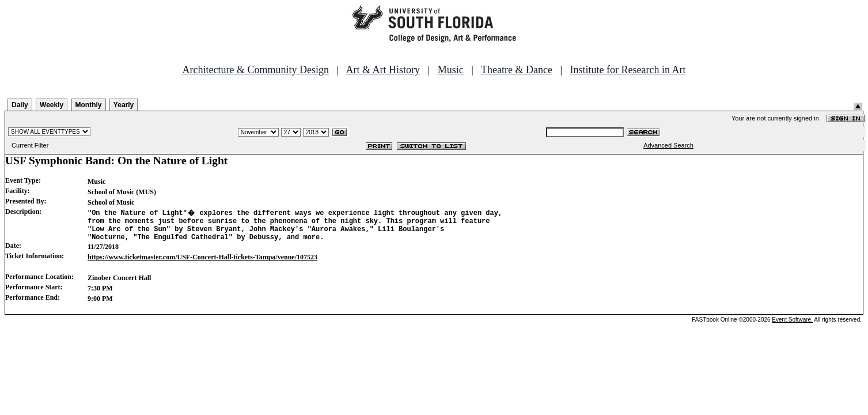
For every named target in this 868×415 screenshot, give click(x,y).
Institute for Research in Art (628, 70)
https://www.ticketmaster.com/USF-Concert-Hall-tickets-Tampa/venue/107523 (202, 262)
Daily (20, 105)
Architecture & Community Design (256, 70)
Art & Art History (383, 70)
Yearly (124, 105)
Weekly (52, 105)
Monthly (89, 105)
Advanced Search (668, 145)
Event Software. (792, 325)
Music (451, 70)
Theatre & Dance (517, 70)
